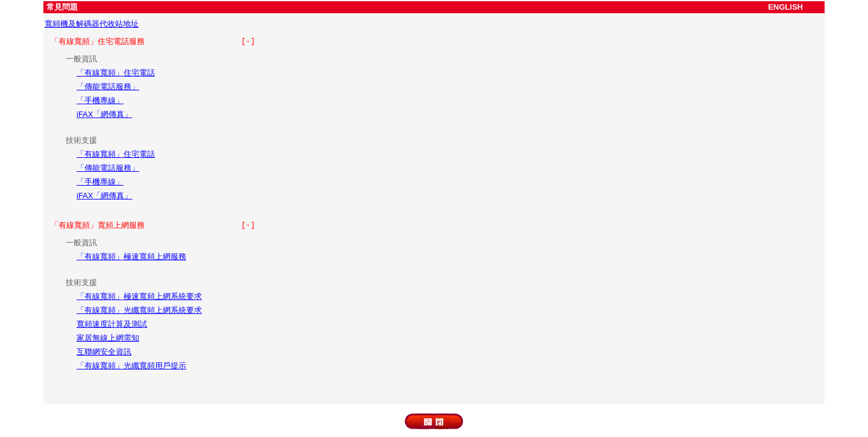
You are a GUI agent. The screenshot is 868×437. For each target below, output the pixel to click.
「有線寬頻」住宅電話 (116, 73)
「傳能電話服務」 (108, 86)
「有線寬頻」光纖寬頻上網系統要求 (139, 310)
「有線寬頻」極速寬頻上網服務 (131, 256)
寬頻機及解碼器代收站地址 (92, 24)
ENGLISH (785, 7)
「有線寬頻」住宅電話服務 (153, 42)
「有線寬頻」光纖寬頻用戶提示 (131, 366)
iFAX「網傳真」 (104, 114)
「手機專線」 (100, 100)
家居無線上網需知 (108, 338)
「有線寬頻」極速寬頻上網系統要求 (139, 296)
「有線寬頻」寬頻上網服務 (153, 225)
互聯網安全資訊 (104, 352)
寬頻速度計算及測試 (112, 324)
